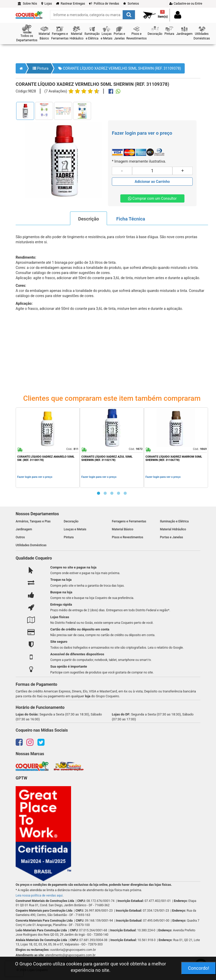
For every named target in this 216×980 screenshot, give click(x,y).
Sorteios (131, 4)
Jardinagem (24, 529)
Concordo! (199, 968)
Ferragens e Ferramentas (129, 521)
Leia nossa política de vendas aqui (39, 895)
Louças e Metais (75, 529)
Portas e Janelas (172, 537)
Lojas (47, 4)
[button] (27, 33)
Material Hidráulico (173, 529)
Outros (20, 537)
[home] (29, 13)
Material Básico (123, 529)
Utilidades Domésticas (31, 545)
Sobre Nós (27, 4)
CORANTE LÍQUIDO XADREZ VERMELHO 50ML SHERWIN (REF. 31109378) (120, 68)
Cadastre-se (186, 4)
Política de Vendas (104, 4)
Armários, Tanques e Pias (33, 521)
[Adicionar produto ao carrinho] (152, 182)
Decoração (71, 521)
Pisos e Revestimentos (127, 537)
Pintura (41, 68)
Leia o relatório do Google (165, 648)
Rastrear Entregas (70, 4)
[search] (93, 15)
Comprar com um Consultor (152, 198)
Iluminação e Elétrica (174, 521)
